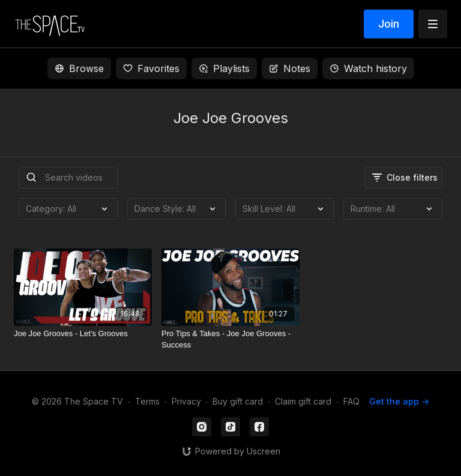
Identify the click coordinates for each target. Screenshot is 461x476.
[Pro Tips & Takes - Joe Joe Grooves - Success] (230, 339)
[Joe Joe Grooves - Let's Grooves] (83, 334)
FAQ (351, 401)
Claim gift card (303, 401)
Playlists (224, 68)
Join (389, 24)
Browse (79, 68)
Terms (147, 401)
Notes (290, 68)
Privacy (186, 401)
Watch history (368, 68)
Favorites (151, 68)
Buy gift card (238, 401)
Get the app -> (399, 401)
